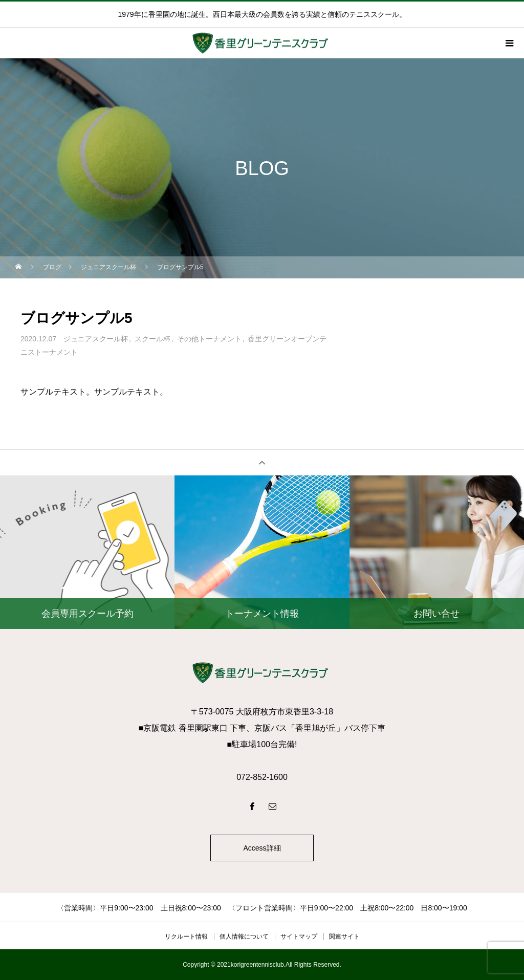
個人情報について (244, 937)
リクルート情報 (186, 937)
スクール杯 (152, 339)
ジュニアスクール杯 (96, 339)
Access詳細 (262, 848)
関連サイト (344, 937)
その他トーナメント (209, 339)
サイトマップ (299, 937)
